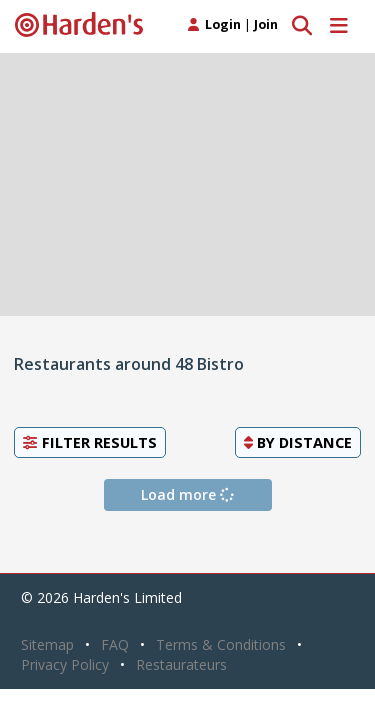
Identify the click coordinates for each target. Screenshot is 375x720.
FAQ (115, 644)
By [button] (298, 442)
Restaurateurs (181, 664)
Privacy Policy (65, 664)
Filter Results (90, 442)
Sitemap (47, 644)
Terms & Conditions (221, 644)
